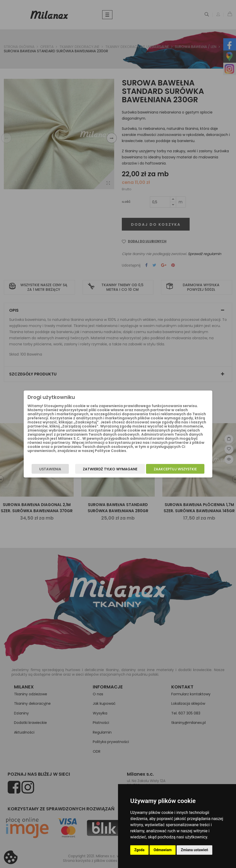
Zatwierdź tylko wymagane (110, 469)
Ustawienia (50, 469)
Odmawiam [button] (163, 850)
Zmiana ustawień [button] (194, 850)
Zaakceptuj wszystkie (175, 469)
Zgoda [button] (139, 850)
